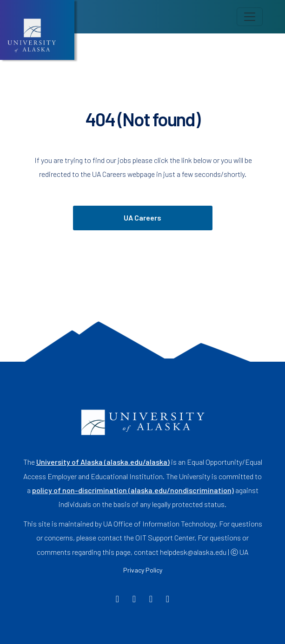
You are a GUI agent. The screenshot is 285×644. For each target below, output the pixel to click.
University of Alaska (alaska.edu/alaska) (103, 462)
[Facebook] (117, 600)
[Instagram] (151, 600)
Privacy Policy (143, 570)
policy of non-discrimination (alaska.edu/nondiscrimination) (133, 490)
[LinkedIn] (168, 600)
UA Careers (142, 218)
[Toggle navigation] (250, 17)
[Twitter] (134, 600)
